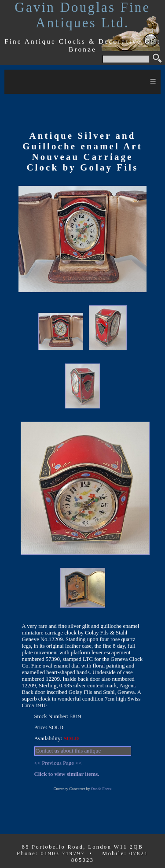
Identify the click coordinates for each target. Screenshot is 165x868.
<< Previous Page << (58, 763)
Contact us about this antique (68, 751)
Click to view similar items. (67, 774)
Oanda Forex (101, 789)
